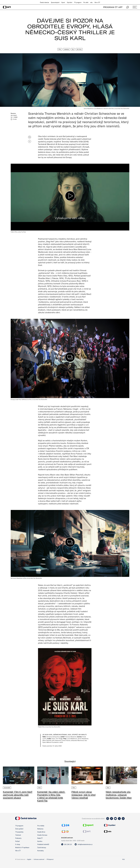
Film (60, 49)
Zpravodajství (55, 2)
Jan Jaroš (14, 115)
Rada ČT (40, 838)
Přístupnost (50, 859)
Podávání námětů (43, 844)
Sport (63, 2)
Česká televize (44, 2)
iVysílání (70, 2)
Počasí (17, 841)
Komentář (7, 788)
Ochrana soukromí (39, 859)
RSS (124, 859)
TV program (78, 2)
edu (91, 2)
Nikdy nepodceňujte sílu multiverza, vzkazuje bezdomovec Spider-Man (119, 795)
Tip (73, 49)
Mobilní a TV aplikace (22, 847)
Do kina (79, 49)
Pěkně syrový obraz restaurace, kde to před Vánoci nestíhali (83, 795)
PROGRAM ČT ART (113, 7)
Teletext (18, 835)
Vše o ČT (97, 2)
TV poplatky (19, 832)
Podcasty (18, 838)
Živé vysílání (19, 829)
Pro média (41, 826)
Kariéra (40, 841)
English (29, 859)
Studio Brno (41, 832)
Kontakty (40, 851)
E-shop (18, 844)
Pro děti (86, 2)
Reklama (40, 829)
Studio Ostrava (42, 835)
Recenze (66, 49)
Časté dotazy (42, 847)
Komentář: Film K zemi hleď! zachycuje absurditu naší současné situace (18, 795)
